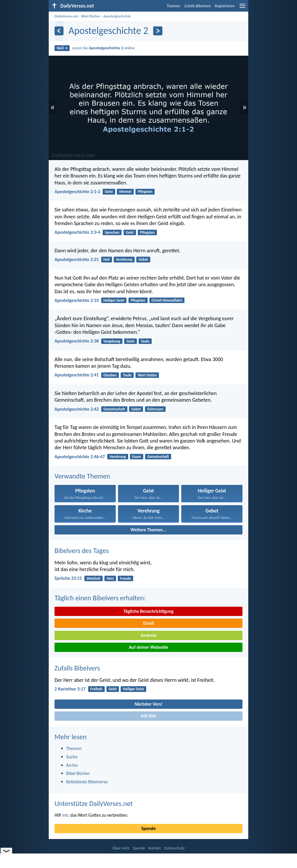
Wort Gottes (147, 375)
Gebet (143, 259)
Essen (137, 457)
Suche (72, 757)
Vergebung (112, 341)
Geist (109, 192)
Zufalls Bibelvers (197, 6)
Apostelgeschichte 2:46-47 (80, 457)
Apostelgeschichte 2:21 (77, 259)
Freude (125, 578)
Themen (174, 6)
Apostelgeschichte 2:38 (77, 341)
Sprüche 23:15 (68, 578)
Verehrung (124, 259)
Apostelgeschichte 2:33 (77, 300)
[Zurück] (59, 31)
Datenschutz (174, 848)
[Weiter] (158, 31)
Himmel (125, 192)
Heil (107, 259)
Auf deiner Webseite (148, 647)
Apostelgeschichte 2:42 (77, 409)
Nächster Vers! (148, 704)
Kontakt (155, 848)
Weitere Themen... (148, 530)
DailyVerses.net (66, 16)
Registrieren (225, 6)
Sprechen (112, 232)
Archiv (72, 765)
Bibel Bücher (91, 16)
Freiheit (96, 689)
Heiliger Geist (114, 300)
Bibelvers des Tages (82, 551)
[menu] (242, 8)
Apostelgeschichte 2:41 (77, 375)
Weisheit (93, 578)
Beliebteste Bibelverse (87, 782)
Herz (110, 578)
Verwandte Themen (82, 476)
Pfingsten (145, 192)
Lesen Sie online (103, 48)
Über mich (121, 848)
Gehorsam (155, 409)
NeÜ (62, 48)
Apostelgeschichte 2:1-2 (77, 192)
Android (148, 635)
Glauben (110, 375)
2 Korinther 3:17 (70, 689)
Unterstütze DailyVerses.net (94, 803)
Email (149, 623)
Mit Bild (149, 716)
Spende (148, 828)
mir (65, 815)
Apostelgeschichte (117, 16)
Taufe (145, 341)
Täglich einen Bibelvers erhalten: (100, 598)
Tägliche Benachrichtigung (148, 611)
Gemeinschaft (114, 409)
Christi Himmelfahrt (167, 300)
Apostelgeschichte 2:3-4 (77, 232)
